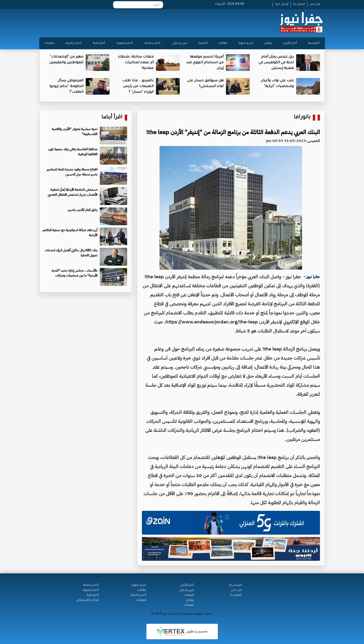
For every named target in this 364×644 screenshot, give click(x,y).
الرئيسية (314, 43)
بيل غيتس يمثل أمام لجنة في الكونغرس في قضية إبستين (276, 63)
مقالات (223, 43)
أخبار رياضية (74, 43)
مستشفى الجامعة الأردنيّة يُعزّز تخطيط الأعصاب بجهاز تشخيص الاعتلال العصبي (72, 192)
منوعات (49, 43)
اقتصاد (203, 43)
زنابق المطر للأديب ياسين (82, 210)
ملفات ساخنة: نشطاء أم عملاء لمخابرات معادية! (136, 63)
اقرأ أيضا (112, 118)
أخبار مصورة (125, 43)
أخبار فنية (99, 43)
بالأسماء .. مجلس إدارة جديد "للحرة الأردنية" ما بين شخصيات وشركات (75, 273)
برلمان (268, 43)
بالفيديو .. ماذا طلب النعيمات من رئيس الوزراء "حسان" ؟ (138, 87)
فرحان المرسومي (88, 600)
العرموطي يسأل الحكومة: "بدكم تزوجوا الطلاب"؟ (66, 87)
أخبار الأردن (290, 43)
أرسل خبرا (282, 4)
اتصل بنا (299, 4)
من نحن (315, 4)
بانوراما (302, 118)
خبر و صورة (246, 43)
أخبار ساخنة (152, 43)
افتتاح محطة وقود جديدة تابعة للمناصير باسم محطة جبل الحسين (72, 172)
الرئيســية (235, 585)
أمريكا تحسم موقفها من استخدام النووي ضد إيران (205, 63)
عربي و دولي (180, 43)
